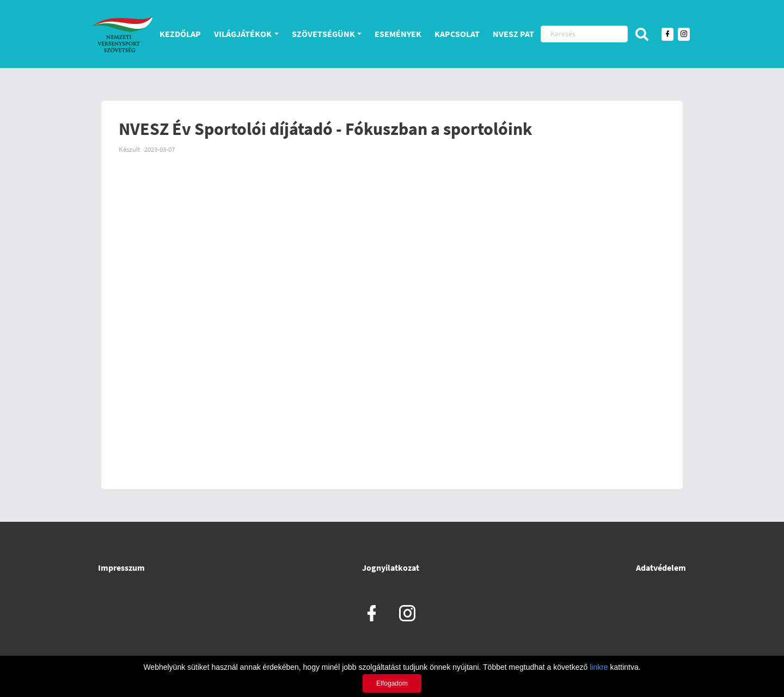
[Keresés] (584, 34)
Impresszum (121, 568)
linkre (599, 667)
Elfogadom (392, 683)
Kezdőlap (180, 34)
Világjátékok (243, 34)
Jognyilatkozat (391, 568)
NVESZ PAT (513, 34)
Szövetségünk (323, 34)
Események (398, 34)
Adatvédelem (661, 568)
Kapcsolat (457, 34)
